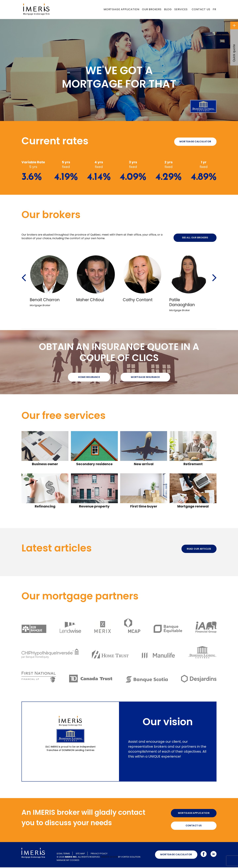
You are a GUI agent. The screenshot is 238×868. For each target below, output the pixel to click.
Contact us (201, 9)
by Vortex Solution (129, 858)
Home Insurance (89, 377)
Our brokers (152, 9)
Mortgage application (121, 9)
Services (181, 9)
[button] (24, 273)
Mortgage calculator (195, 141)
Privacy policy (99, 854)
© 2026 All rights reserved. (79, 858)
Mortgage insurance (145, 377)
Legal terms (63, 854)
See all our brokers (195, 238)
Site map (80, 854)
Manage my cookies (68, 861)
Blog (168, 9)
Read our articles (199, 549)
